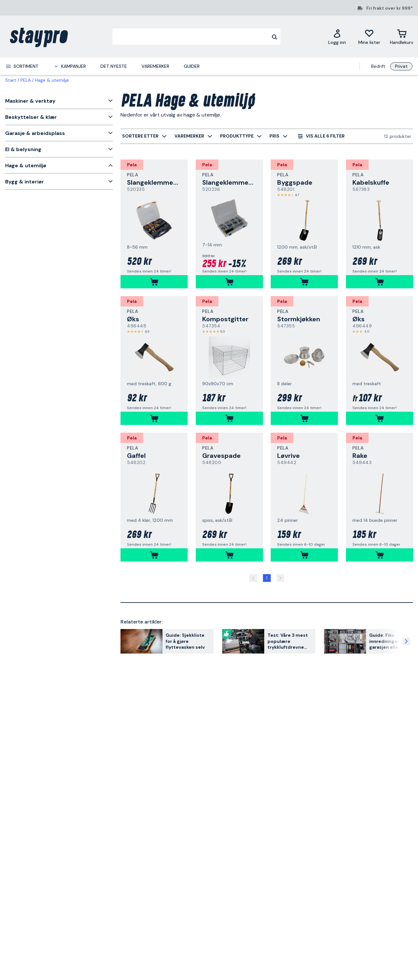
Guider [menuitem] (192, 66)
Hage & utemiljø (52, 80)
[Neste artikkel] (406, 641)
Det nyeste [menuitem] (114, 66)
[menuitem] (22, 66)
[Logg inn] (337, 37)
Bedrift (378, 66)
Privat (401, 66)
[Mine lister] (369, 37)
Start (11, 80)
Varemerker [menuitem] (155, 66)
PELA (26, 80)
